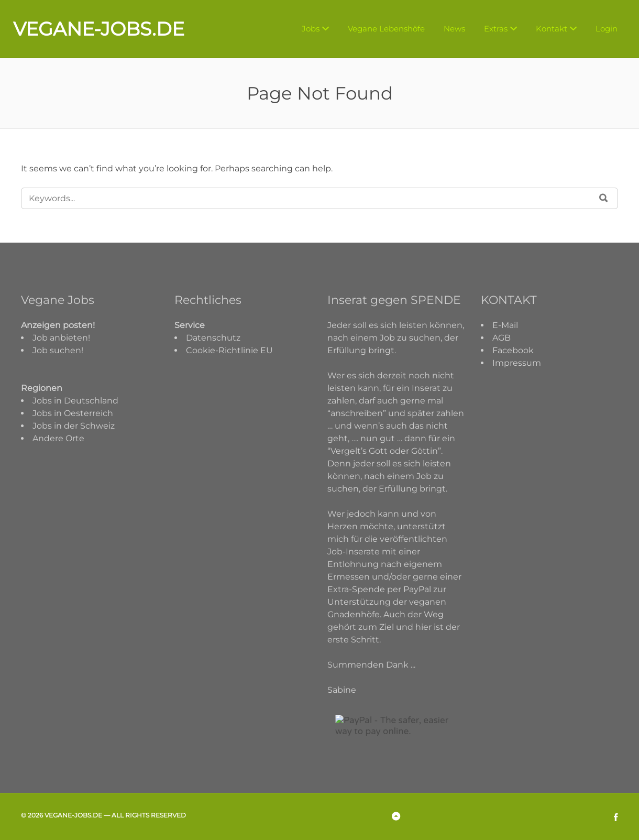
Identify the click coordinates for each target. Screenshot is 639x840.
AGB (502, 338)
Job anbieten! (61, 338)
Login (607, 29)
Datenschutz (213, 338)
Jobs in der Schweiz (74, 426)
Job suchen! (58, 350)
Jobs (311, 29)
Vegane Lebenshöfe (386, 29)
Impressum (517, 363)
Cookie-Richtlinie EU (229, 350)
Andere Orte (58, 438)
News (454, 29)
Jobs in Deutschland (75, 401)
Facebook (513, 350)
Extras (496, 29)
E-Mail (505, 325)
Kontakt (552, 29)
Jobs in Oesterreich (73, 413)
